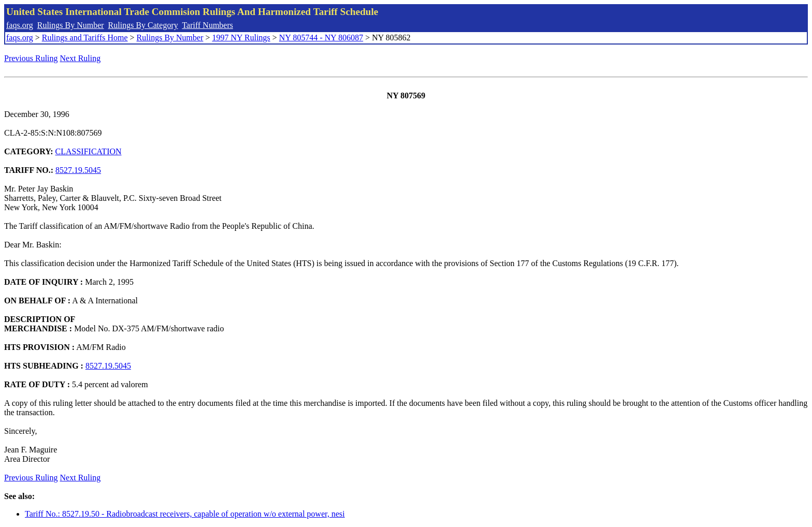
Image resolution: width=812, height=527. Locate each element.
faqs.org (20, 25)
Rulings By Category (143, 25)
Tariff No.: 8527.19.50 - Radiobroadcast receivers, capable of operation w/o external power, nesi (185, 514)
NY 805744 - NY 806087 (321, 38)
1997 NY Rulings (241, 38)
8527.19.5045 (78, 170)
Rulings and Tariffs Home (85, 38)
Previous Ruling (31, 58)
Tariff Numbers (207, 25)
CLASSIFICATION (89, 151)
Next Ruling (81, 58)
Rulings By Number (71, 25)
